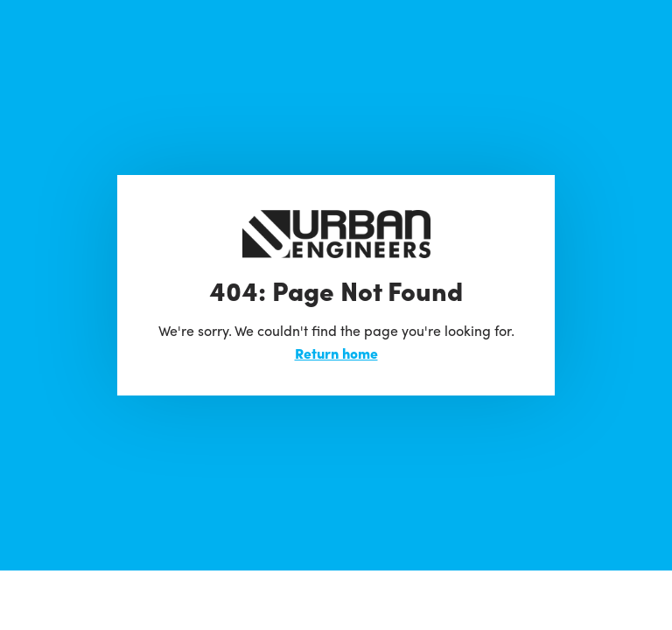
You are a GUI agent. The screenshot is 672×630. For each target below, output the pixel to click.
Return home (336, 353)
